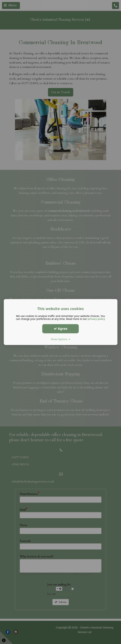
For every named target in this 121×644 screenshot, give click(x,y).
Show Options (60, 339)
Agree (61, 328)
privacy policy (96, 319)
